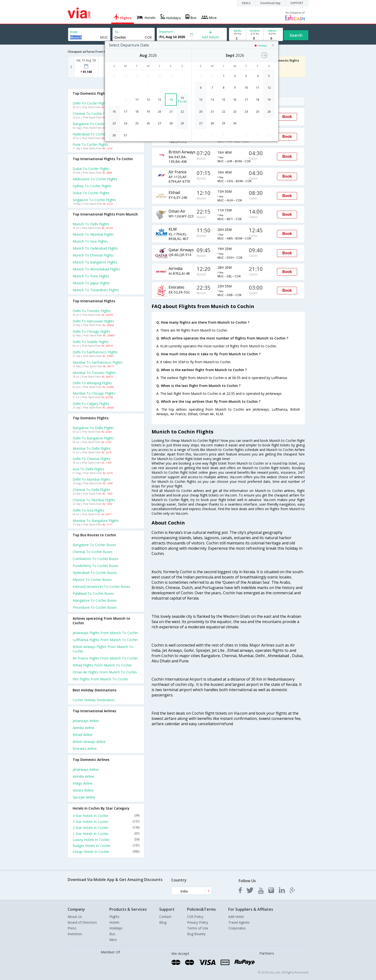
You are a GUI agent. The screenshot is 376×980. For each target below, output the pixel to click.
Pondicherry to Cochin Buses (96, 566)
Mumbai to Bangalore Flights (96, 521)
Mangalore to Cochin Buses (95, 600)
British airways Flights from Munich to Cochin (103, 649)
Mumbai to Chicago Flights (94, 393)
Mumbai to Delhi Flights (92, 448)
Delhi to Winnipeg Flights (92, 383)
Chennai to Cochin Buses (93, 552)
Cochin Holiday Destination (94, 700)
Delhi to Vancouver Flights (93, 321)
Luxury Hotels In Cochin (106, 840)
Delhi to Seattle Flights (91, 342)
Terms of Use (198, 928)
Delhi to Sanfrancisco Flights (95, 352)
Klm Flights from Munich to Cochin (100, 679)
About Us (75, 917)
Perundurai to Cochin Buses (95, 607)
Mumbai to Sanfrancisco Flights (98, 362)
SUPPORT (297, 3)
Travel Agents (239, 922)
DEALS (246, 3)
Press (72, 928)
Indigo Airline (83, 783)
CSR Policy (195, 917)
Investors (75, 934)
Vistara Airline (83, 790)
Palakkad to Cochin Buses (93, 593)
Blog (163, 922)
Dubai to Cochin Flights (91, 169)
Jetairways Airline (86, 721)
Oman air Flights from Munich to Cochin (105, 672)
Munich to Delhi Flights (91, 224)
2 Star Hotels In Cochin (106, 828)
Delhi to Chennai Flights (91, 459)
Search (296, 35)
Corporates (237, 928)
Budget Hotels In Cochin (106, 846)
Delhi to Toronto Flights (92, 311)
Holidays (116, 928)
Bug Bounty (196, 934)
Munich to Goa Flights (90, 241)
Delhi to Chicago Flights (91, 331)
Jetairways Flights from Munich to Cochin (105, 633)
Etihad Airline (83, 735)
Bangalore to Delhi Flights (93, 428)
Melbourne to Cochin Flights (95, 179)
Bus (112, 934)
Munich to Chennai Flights (93, 255)
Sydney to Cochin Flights (92, 186)
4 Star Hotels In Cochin (106, 816)
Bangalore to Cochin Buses (94, 545)
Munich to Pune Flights (91, 276)
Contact (165, 917)
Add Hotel (236, 917)
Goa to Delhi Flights (88, 469)
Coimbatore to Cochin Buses (96, 559)
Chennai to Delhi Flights (91, 490)
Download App (270, 3)
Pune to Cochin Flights (91, 144)
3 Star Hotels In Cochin (106, 822)
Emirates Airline (85, 749)
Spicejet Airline (84, 797)
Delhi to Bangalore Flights (93, 438)
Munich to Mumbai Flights (93, 234)
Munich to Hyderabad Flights (95, 248)
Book (287, 117)
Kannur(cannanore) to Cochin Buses (101, 586)
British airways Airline (89, 742)
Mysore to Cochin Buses (92, 580)
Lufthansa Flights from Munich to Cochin (105, 640)
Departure (166, 32)
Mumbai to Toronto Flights (94, 373)
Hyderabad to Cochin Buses (95, 573)
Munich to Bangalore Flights (95, 262)
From (74, 32)
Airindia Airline (83, 728)
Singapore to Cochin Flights (94, 200)
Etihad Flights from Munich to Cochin (102, 665)
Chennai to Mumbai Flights (94, 500)
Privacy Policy (198, 922)
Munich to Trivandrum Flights (96, 290)
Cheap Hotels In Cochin (106, 852)
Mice (113, 940)
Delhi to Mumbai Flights (92, 479)
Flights (114, 917)
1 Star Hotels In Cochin (106, 834)
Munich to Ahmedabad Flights (96, 269)
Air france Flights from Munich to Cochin (105, 658)
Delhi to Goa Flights (88, 510)
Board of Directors (82, 922)
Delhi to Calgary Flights (91, 404)
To (117, 32)
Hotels (114, 922)
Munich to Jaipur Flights (91, 283)
